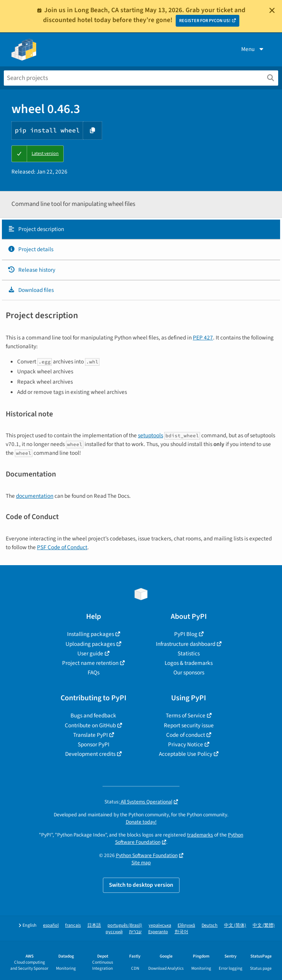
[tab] (141, 229)
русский (114, 932)
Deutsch (210, 925)
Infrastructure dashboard (186, 644)
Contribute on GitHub (90, 725)
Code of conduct (186, 735)
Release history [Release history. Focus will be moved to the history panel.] (31, 270)
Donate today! (141, 822)
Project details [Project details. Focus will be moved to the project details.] (30, 249)
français (73, 925)
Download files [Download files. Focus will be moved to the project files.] (31, 290)
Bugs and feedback (93, 715)
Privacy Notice (186, 744)
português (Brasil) (125, 925)
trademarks (200, 835)
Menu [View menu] (253, 49)
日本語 (94, 925)
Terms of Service (186, 715)
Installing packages (91, 634)
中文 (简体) (235, 925)
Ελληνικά (186, 925)
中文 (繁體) (264, 925)
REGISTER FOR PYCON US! (205, 21)
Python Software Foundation (147, 855)
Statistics (189, 653)
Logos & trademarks (189, 663)
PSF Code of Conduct (62, 547)
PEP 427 (203, 338)
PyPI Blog (186, 634)
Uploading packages (90, 644)
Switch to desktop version (141, 885)
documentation (35, 496)
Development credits (90, 754)
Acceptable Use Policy (186, 754)
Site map (141, 863)
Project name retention (90, 663)
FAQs (94, 672)
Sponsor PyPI (94, 744)
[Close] (272, 10)
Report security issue (189, 725)
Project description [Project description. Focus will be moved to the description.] (36, 229)
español (51, 925)
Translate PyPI (91, 735)
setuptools (151, 435)
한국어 (181, 932)
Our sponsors (189, 672)
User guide (90, 653)
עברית (135, 932)
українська (160, 925)
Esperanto (158, 932)
